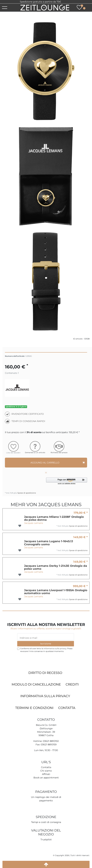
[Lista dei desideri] (79, 7)
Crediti (72, 684)
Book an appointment (46, 778)
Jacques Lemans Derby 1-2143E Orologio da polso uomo (56, 567)
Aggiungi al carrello (58, 463)
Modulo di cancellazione (36, 684)
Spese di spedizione (26, 493)
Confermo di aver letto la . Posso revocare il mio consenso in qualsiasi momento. (46, 650)
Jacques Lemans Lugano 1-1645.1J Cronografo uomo (49, 543)
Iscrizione (46, 644)
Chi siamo (46, 771)
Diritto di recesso (45, 673)
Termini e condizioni (34, 708)
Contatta (67, 708)
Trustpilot (67, 2)
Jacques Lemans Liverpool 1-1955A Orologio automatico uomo (56, 592)
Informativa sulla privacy (45, 696)
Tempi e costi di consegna (46, 822)
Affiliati (46, 774)
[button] (67, 481)
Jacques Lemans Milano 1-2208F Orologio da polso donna (54, 518)
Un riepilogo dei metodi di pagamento (46, 799)
